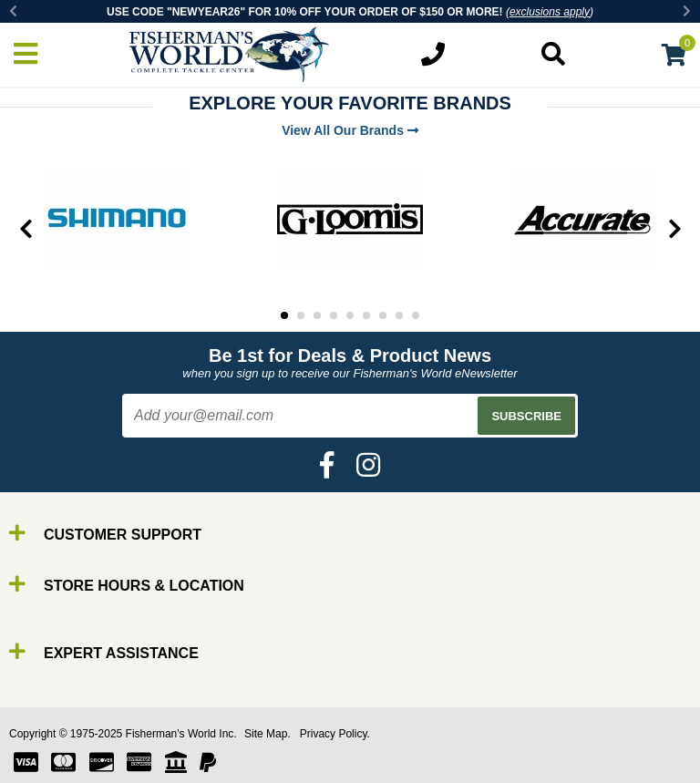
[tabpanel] (117, 219)
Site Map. (268, 734)
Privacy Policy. (335, 734)
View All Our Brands (350, 130)
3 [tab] (317, 315)
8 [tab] (399, 315)
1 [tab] (284, 315)
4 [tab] (334, 315)
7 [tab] (383, 315)
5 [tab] (350, 315)
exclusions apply (550, 12)
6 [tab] (366, 315)
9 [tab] (416, 315)
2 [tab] (301, 315)
